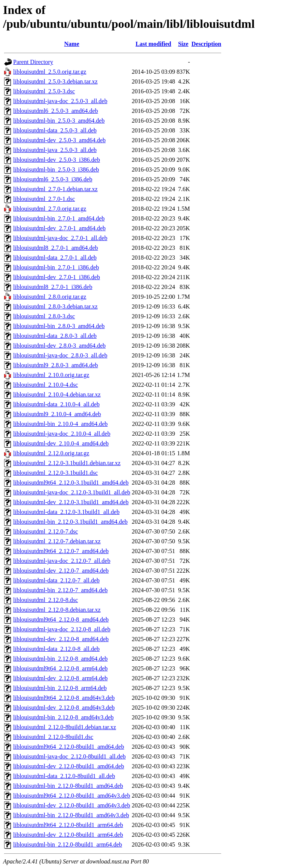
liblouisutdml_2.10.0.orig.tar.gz (51, 375)
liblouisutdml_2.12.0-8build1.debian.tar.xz (65, 727)
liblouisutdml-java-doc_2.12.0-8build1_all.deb (69, 756)
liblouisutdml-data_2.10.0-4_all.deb (56, 404)
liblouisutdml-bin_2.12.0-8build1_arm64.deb (68, 844)
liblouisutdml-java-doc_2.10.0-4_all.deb (62, 434)
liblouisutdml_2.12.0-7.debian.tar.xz (57, 541)
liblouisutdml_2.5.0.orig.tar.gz (50, 72)
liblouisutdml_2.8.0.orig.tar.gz (50, 297)
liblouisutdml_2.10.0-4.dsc (46, 385)
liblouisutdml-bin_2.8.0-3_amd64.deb (59, 326)
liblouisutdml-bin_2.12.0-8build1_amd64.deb (68, 786)
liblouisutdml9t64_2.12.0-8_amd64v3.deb (64, 698)
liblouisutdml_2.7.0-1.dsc (44, 199)
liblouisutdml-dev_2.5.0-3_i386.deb (57, 160)
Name (72, 44)
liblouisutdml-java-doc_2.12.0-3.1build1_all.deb (72, 492)
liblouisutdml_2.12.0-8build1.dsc (53, 737)
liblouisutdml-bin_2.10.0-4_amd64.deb (60, 424)
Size (183, 44)
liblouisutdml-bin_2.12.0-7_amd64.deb (60, 590)
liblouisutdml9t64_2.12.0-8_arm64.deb (60, 668)
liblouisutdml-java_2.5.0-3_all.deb (55, 150)
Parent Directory (33, 62)
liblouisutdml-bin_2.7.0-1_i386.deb (56, 267)
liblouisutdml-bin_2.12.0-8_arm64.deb (60, 688)
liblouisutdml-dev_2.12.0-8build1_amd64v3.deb (72, 805)
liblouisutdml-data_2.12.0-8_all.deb (56, 649)
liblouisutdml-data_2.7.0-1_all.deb (55, 258)
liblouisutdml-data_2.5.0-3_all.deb (55, 130)
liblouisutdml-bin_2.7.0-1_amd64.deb (59, 218)
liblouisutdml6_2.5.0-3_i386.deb (53, 179)
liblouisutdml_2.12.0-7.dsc (46, 531)
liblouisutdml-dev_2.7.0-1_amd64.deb (59, 228)
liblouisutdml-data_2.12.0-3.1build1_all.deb (66, 512)
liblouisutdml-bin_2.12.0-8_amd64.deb (60, 659)
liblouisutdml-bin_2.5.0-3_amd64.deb (59, 121)
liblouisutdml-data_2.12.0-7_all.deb (56, 580)
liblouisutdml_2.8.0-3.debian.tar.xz (55, 306)
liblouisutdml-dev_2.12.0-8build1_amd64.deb (69, 766)
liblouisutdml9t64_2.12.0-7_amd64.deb (61, 551)
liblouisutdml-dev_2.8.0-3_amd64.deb (59, 346)
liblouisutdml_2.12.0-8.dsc (46, 600)
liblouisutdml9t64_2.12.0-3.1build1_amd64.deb (71, 483)
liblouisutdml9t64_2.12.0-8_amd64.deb (61, 619)
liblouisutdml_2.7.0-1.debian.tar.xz (55, 189)
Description (206, 44)
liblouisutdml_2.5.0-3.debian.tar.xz (55, 81)
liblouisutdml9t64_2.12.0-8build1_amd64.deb (69, 747)
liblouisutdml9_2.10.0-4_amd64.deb (57, 414)
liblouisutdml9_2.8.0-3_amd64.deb (56, 365)
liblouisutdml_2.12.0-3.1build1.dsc (56, 473)
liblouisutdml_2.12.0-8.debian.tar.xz (57, 610)
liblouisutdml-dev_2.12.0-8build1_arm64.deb (68, 835)
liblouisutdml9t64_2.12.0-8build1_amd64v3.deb (72, 796)
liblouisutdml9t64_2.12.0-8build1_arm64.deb (68, 825)
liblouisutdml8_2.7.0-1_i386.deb (53, 287)
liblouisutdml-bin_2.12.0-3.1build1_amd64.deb (70, 522)
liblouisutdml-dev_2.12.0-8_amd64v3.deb (64, 708)
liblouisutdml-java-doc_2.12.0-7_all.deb (62, 561)
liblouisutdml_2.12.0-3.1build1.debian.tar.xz (67, 463)
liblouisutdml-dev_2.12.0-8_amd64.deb (61, 639)
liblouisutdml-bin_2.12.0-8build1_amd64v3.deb (71, 815)
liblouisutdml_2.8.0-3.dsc (44, 316)
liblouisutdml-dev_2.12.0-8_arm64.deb (60, 678)
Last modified (153, 44)
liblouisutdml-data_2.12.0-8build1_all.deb (64, 776)
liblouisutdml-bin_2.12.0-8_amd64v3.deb (63, 717)
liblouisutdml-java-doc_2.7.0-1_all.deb (60, 238)
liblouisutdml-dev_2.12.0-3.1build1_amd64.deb (71, 502)
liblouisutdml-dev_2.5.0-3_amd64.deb (59, 140)
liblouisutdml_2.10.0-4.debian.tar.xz (57, 394)
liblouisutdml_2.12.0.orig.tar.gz (51, 453)
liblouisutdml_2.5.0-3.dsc (44, 91)
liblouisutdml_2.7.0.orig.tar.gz (50, 209)
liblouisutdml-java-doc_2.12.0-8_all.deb (62, 629)
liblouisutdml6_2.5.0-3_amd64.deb (56, 111)
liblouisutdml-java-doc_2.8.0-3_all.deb (60, 355)
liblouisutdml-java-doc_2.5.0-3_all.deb (60, 101)
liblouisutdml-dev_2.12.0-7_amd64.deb (61, 571)
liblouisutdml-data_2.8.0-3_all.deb (55, 336)
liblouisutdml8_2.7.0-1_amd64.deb (56, 248)
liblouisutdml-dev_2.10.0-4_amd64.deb (61, 443)
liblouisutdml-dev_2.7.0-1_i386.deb (57, 277)
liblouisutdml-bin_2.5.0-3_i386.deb (56, 169)
